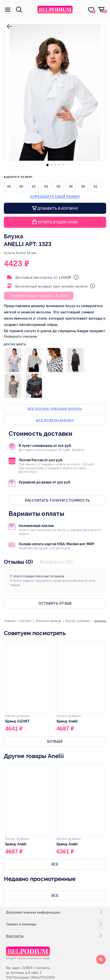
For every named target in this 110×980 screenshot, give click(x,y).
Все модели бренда (55, 420)
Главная (10, 621)
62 (96, 186)
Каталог (26, 621)
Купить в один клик (58, 222)
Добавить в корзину (57, 209)
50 (21, 186)
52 (34, 186)
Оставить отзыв (55, 603)
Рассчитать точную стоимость (57, 500)
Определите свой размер (55, 197)
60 (83, 186)
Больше (55, 741)
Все (55, 864)
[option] (47, 164)
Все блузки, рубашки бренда (55, 409)
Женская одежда (49, 621)
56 (58, 186)
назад (8, 22)
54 (46, 186)
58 (71, 186)
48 (9, 186)
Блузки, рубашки (78, 621)
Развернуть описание (20, 336)
